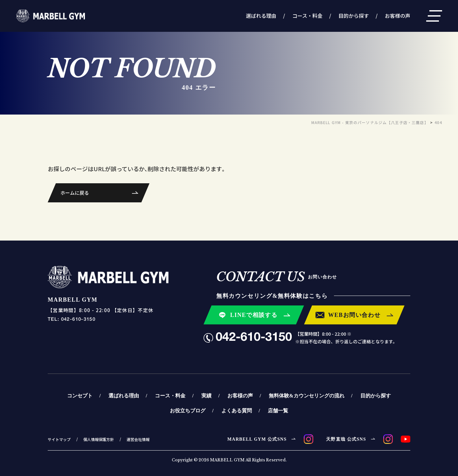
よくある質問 (237, 410)
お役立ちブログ (188, 410)
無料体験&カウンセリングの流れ (306, 395)
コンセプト (80, 395)
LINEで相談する (254, 315)
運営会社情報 (138, 439)
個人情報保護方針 (99, 439)
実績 (206, 395)
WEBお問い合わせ (354, 315)
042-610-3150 (254, 338)
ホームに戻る (75, 193)
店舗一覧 (278, 410)
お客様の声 (398, 16)
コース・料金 (307, 16)
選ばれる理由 (261, 16)
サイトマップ (59, 439)
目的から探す (354, 16)
